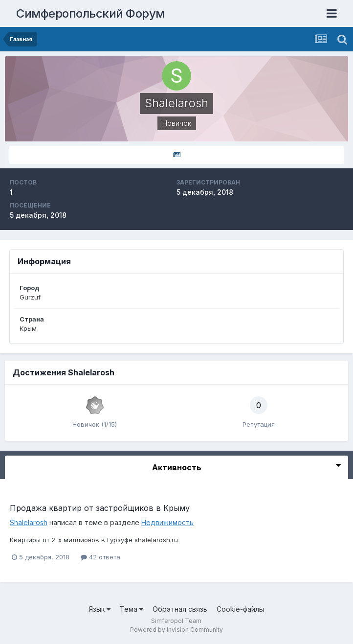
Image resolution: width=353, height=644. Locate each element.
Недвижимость (167, 522)
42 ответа (100, 557)
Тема (132, 609)
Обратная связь (180, 609)
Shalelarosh (29, 522)
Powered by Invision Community (176, 630)
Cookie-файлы (240, 609)
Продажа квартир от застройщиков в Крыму (100, 508)
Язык (99, 609)
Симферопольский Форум (90, 13)
